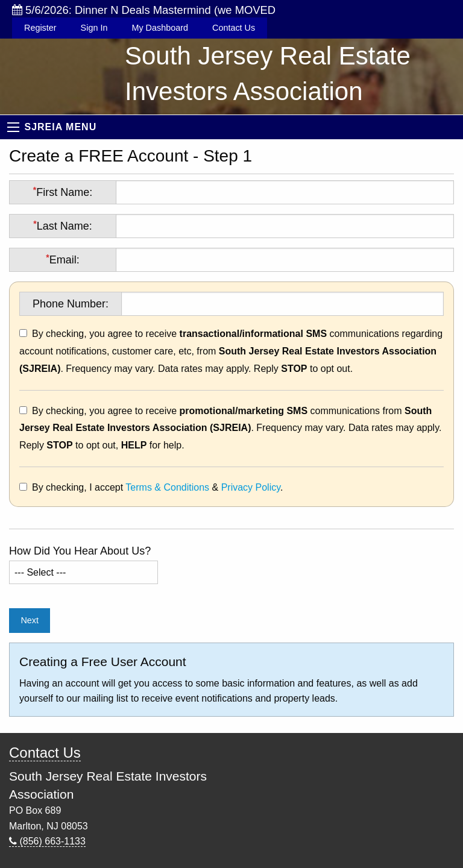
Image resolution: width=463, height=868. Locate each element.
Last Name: (63, 225)
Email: (62, 259)
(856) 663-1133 (47, 841)
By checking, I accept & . (157, 487)
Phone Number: (71, 304)
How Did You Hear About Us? (80, 551)
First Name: (63, 192)
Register (40, 28)
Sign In (94, 28)
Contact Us (234, 28)
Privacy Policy (251, 487)
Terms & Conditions (167, 487)
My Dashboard (160, 28)
